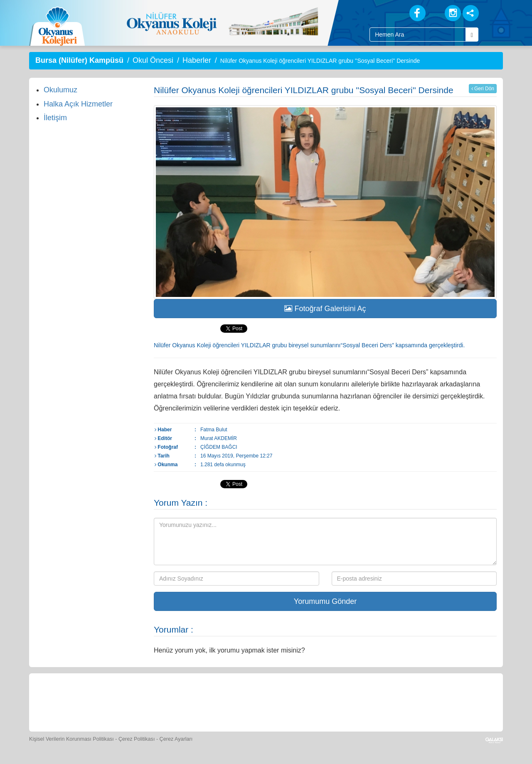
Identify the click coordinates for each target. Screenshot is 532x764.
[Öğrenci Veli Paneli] (117, 701)
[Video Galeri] (308, 701)
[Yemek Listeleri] (194, 701)
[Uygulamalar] (459, 701)
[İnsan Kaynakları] (384, 701)
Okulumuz (60, 90)
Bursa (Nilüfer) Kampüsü (79, 60)
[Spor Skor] (232, 701)
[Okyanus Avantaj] (421, 701)
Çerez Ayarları (176, 739)
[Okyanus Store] (155, 701)
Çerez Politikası (137, 739)
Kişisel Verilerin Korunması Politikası (71, 739)
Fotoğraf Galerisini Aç (325, 309)
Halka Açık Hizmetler (78, 104)
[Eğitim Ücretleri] (346, 701)
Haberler (197, 60)
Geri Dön (483, 89)
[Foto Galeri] (270, 701)
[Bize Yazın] (79, 701)
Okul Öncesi (153, 60)
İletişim (55, 118)
